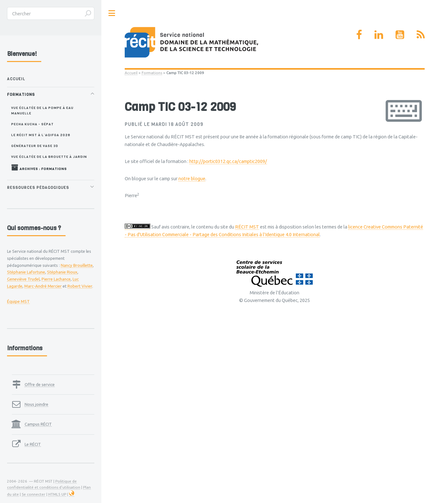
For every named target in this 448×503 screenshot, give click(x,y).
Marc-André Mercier (43, 286)
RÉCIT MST (247, 227)
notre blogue (192, 178)
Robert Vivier (80, 286)
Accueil (131, 73)
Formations (152, 73)
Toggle (112, 13)
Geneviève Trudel (23, 279)
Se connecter (34, 494)
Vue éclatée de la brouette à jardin (49, 157)
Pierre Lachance (56, 279)
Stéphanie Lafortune (26, 272)
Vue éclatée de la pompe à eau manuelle (42, 110)
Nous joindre (36, 404)
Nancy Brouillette (77, 265)
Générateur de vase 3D (35, 146)
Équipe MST (18, 301)
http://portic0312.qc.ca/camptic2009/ (228, 161)
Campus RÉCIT (38, 424)
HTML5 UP (57, 494)
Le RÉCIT (33, 444)
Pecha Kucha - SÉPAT (32, 124)
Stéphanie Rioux (62, 272)
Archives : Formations (39, 167)
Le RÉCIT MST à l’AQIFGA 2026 (41, 135)
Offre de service (40, 384)
